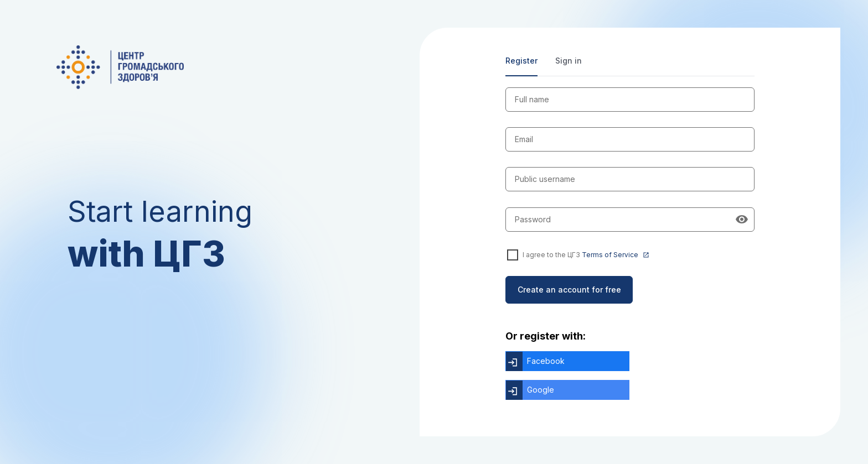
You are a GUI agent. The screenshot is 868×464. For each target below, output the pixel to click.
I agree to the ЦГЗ (586, 255)
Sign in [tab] (569, 61)
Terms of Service (616, 256)
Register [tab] (521, 61)
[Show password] (742, 220)
